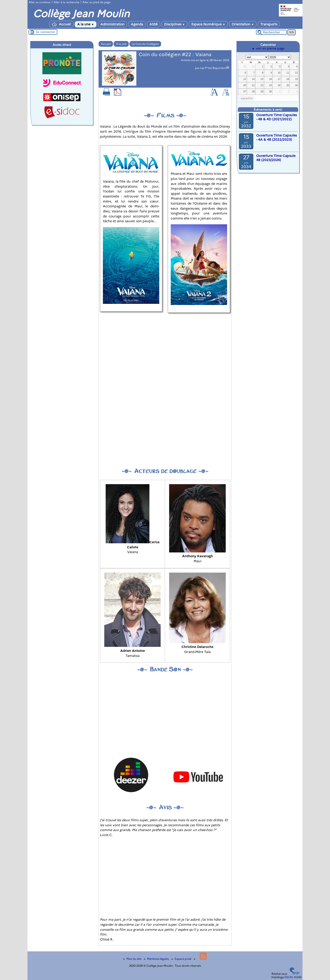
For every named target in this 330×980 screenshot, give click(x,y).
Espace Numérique (208, 24)
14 (253, 79)
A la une (86, 24)
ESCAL (289, 977)
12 (296, 73)
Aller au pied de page (97, 2)
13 (245, 79)
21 (253, 85)
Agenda (137, 24)
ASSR (154, 24)
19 (296, 79)
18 (288, 79)
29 (262, 91)
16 (270, 79)
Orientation (243, 24)
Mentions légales (157, 959)
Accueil (61, 24)
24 (279, 85)
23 (270, 85)
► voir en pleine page (268, 48)
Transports (269, 24)
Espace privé (182, 959)
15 (262, 79)
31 (253, 66)
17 (279, 79)
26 (296, 85)
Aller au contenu (40, 2)
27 (245, 91)
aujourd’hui (247, 98)
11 (288, 73)
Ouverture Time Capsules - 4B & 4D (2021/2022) (276, 117)
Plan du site (133, 959)
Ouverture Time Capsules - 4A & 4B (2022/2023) (276, 137)
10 (279, 73)
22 (262, 85)
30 (245, 66)
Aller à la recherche (66, 2)
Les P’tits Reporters (213, 68)
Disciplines (175, 24)
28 (253, 91)
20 (245, 85)
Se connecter (45, 32)
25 (288, 85)
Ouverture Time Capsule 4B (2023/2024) (276, 158)
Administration (112, 24)
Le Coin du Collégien (145, 44)
